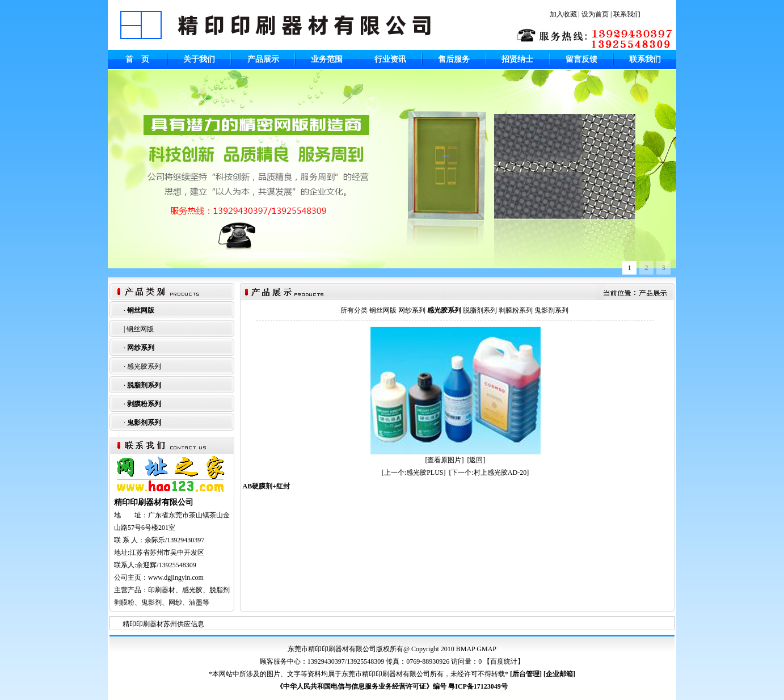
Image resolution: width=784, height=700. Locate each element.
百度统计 (504, 661)
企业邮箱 (559, 674)
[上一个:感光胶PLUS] (414, 473)
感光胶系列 (144, 366)
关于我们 (199, 59)
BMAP (466, 649)
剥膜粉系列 (144, 404)
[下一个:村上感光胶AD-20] (489, 473)
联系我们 (627, 14)
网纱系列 (141, 348)
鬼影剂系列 (144, 423)
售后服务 (454, 59)
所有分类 (354, 310)
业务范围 (327, 59)
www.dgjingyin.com (176, 577)
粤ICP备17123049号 (478, 686)
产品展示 (263, 59)
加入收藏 (563, 14)
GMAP (486, 649)
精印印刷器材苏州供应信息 (163, 624)
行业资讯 (390, 59)
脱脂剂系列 (144, 385)
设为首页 (595, 14)
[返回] (477, 460)
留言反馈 (581, 59)
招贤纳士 (517, 59)
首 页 (137, 59)
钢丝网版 (141, 310)
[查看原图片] (445, 460)
